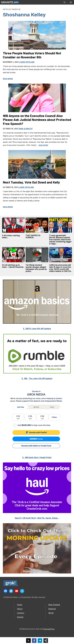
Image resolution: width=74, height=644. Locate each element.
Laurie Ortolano (27, 62)
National (52, 609)
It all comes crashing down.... (11, 236)
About (20, 609)
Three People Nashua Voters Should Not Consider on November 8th (32, 55)
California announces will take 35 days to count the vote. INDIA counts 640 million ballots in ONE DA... (60, 268)
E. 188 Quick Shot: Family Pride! (37, 457)
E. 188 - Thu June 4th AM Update (37, 378)
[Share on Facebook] (34, 641)
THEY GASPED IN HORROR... (33, 236)
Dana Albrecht (26, 129)
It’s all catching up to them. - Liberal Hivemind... (13, 266)
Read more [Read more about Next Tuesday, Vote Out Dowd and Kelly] (8, 207)
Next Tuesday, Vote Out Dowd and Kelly (31, 182)
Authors (21, 613)
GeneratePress (49, 629)
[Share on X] (28, 641)
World (51, 613)
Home (20, 605)
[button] (65, 2)
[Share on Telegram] (40, 641)
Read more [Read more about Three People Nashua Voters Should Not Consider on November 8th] (8, 79)
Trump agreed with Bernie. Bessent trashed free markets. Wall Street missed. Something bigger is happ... (60, 240)
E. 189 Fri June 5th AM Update (37, 329)
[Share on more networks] (46, 641)
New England (54, 605)
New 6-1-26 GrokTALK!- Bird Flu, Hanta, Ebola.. (37, 518)
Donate (20, 617)
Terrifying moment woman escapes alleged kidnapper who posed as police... (36, 268)
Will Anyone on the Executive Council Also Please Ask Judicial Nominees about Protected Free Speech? (37, 120)
